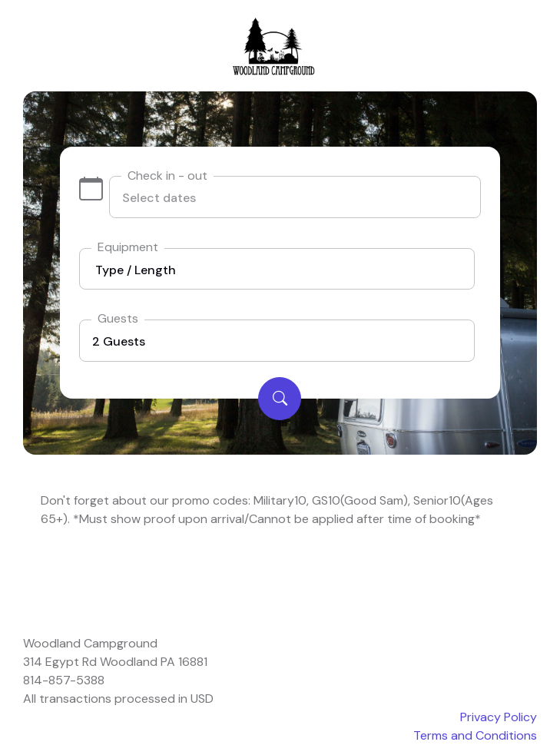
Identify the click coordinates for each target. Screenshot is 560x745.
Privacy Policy (499, 717)
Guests (118, 318)
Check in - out (167, 175)
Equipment (128, 247)
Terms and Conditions (475, 735)
